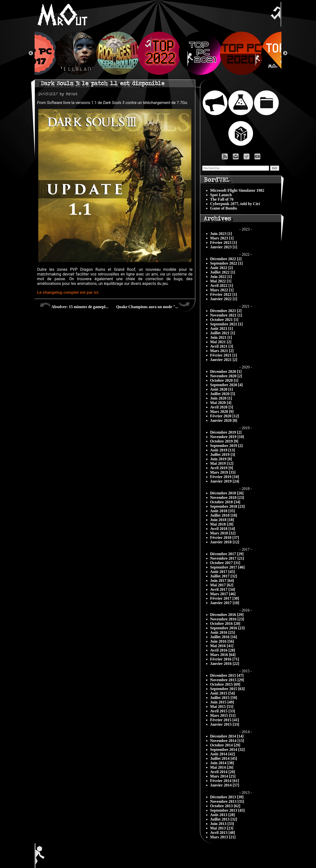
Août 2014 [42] (222, 754)
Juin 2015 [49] (222, 702)
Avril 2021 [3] (222, 346)
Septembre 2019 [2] (226, 446)
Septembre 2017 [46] (227, 567)
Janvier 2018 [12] (225, 542)
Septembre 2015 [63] (227, 689)
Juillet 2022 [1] (223, 272)
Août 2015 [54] (222, 693)
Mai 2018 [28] (222, 524)
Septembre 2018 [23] (227, 506)
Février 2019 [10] (225, 477)
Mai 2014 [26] (222, 767)
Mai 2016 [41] (222, 646)
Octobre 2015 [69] (225, 684)
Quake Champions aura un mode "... (153, 305)
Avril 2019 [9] (222, 468)
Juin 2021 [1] (221, 337)
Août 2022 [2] (221, 268)
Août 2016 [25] (222, 632)
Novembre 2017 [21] (227, 558)
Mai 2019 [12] (222, 463)
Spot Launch (221, 195)
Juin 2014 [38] (222, 763)
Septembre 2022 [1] (226, 263)
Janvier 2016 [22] (225, 664)
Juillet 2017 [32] (224, 576)
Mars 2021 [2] (222, 351)
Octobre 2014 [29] (225, 745)
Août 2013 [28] (222, 815)
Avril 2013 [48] (223, 833)
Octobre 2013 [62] (225, 806)
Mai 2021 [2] (221, 342)
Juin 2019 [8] (221, 459)
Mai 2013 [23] (222, 828)
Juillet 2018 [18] (224, 515)
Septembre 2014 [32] (227, 750)
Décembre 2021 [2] (226, 311)
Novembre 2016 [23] (227, 619)
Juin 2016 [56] (222, 641)
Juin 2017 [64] (222, 581)
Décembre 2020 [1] (226, 371)
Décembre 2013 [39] (227, 797)
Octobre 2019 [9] (224, 441)
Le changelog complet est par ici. (68, 292)
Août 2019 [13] (222, 450)
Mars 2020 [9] (222, 412)
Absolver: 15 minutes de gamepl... (74, 305)
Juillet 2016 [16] (224, 637)
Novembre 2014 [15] (227, 741)
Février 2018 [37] (225, 538)
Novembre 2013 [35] (227, 801)
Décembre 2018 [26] (227, 493)
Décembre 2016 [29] (227, 615)
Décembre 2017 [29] (227, 554)
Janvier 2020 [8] (224, 420)
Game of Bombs (224, 208)
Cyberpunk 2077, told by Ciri (235, 204)
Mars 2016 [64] (223, 655)
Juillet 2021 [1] (223, 333)
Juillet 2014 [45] (224, 758)
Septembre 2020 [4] (226, 385)
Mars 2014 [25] (223, 776)
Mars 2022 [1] (222, 290)
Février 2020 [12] (225, 416)
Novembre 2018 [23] (227, 498)
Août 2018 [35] (222, 511)
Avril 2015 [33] (223, 711)
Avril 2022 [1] (222, 286)
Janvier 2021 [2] (224, 360)
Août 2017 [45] (222, 572)
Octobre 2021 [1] (224, 320)
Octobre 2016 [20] (225, 624)
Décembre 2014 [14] (227, 736)
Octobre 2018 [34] (225, 502)
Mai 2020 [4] (221, 403)
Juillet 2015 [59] (224, 698)
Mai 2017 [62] (222, 585)
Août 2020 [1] (221, 389)
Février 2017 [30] (225, 598)
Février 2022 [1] (224, 294)
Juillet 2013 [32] (224, 819)
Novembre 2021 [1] (226, 315)
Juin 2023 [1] (221, 234)
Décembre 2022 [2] (226, 259)
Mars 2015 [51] (223, 715)
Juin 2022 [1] (221, 277)
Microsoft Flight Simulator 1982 (237, 190)
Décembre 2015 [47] (227, 675)
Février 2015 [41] (225, 720)
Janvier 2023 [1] (224, 247)
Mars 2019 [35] (223, 472)
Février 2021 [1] (224, 355)
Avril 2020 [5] (222, 407)
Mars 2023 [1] (222, 238)
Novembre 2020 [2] (226, 376)
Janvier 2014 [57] (225, 785)
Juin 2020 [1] (221, 398)
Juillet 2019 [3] (223, 455)
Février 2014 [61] (225, 781)
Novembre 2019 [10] (227, 437)
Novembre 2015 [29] (227, 680)
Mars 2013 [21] (223, 837)
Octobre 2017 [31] (225, 563)
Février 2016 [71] (225, 659)
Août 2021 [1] (221, 328)
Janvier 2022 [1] (224, 299)
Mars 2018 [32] (223, 533)
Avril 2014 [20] (223, 772)
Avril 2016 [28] (223, 650)
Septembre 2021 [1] (226, 324)
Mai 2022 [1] (221, 281)
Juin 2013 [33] (222, 824)
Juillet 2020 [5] (223, 394)
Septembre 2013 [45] (227, 810)
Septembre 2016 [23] (227, 628)
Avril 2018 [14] (223, 529)
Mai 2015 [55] (222, 707)
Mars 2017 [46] (223, 594)
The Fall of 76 (222, 199)
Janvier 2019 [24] (225, 481)
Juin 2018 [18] (222, 520)
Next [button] (285, 53)
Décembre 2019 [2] (226, 432)
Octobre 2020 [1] (224, 380)
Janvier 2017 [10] (225, 603)
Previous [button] (31, 53)
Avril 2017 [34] (223, 589)
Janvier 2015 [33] (225, 724)
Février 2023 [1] (224, 243)
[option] (158, 53)
